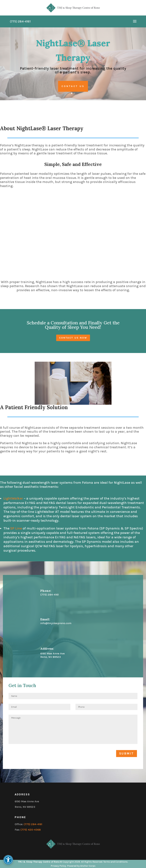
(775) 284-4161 (33, 824)
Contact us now (73, 338)
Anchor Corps (88, 866)
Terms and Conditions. (116, 862)
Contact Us (73, 86)
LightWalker (14, 498)
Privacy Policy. (59, 866)
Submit (127, 753)
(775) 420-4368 (31, 830)
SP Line (16, 528)
